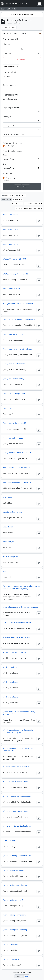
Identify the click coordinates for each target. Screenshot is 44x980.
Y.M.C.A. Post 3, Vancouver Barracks (17, 468)
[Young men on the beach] (13, 334)
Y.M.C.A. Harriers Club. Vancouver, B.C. (18, 482)
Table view (18, 200)
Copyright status (9, 125)
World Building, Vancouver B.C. (15, 652)
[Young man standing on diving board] (18, 349)
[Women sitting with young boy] (15, 870)
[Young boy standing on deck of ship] (17, 453)
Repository (7, 76)
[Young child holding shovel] (14, 393)
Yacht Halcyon (8, 542)
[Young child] (8, 408)
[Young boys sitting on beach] (14, 423)
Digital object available (12, 108)
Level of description (10, 99)
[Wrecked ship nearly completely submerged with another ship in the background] (22, 587)
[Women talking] (9, 841)
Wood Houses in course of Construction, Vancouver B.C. (19, 750)
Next (27, 976)
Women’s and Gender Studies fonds (17, 826)
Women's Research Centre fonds (16, 781)
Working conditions (10, 667)
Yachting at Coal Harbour (13, 512)
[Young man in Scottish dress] (14, 364)
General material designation (14, 134)
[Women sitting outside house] (15, 885)
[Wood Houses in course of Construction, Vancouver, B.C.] (19, 713)
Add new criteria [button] (11, 66)
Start (5, 155)
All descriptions (11, 146)
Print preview (8, 195)
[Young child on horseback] (13, 379)
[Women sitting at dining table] (15, 930)
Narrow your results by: (22, 15)
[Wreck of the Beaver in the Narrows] (17, 623)
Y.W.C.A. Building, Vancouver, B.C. (16, 274)
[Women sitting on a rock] (13, 900)
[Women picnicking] (11, 944)
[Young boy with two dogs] (13, 438)
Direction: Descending (33, 204)
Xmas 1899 (7, 571)
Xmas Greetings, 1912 (11, 556)
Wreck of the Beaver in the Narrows (17, 638)
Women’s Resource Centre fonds (16, 811)
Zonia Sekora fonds (10, 215)
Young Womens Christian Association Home (20, 304)
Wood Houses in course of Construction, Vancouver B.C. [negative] (19, 731)
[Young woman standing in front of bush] (19, 319)
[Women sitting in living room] (15, 915)
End (4, 164)
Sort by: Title (17, 204)
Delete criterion (22, 59)
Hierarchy (21, 195)
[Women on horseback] (12, 959)
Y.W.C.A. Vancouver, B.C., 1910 (14, 259)
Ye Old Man (7, 497)
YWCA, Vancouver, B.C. (12, 229)
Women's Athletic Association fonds (17, 796)
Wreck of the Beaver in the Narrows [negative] (21, 607)
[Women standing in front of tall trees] (18, 856)
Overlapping (10, 178)
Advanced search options (15, 33)
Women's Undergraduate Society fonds (18, 767)
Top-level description (11, 85)
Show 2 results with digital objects (29, 208)
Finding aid (7, 117)
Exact (7, 181)
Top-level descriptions (14, 143)
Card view (7, 200)
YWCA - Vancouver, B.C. (12, 289)
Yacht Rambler (9, 527)
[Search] (22, 44)
